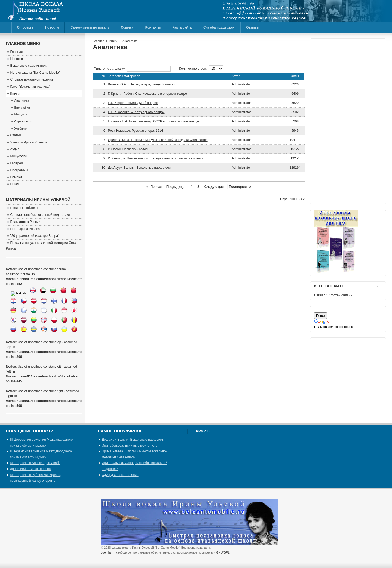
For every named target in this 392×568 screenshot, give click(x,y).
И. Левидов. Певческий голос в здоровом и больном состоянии (156, 158)
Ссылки (127, 27)
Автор (236, 76)
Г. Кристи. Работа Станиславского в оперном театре (147, 94)
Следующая (214, 187)
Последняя (238, 187)
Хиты (295, 76)
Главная (99, 41)
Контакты (153, 27)
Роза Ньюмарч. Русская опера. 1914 (135, 131)
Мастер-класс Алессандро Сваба (35, 463)
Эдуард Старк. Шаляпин (120, 475)
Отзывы (253, 27)
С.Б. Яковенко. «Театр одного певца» (136, 112)
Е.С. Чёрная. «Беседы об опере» (133, 103)
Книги (113, 41)
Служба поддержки (219, 27)
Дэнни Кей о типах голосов (30, 469)
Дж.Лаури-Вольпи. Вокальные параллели (139, 168)
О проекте (25, 27)
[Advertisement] (336, 120)
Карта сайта (182, 27)
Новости (52, 27)
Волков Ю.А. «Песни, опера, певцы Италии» (141, 84)
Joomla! (106, 552)
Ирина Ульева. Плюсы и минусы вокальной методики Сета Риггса (158, 140)
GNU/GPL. (223, 552)
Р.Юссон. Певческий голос (128, 149)
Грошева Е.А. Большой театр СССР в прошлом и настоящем (154, 121)
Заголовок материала (124, 76)
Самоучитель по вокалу (90, 27)
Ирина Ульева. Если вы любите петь (130, 446)
